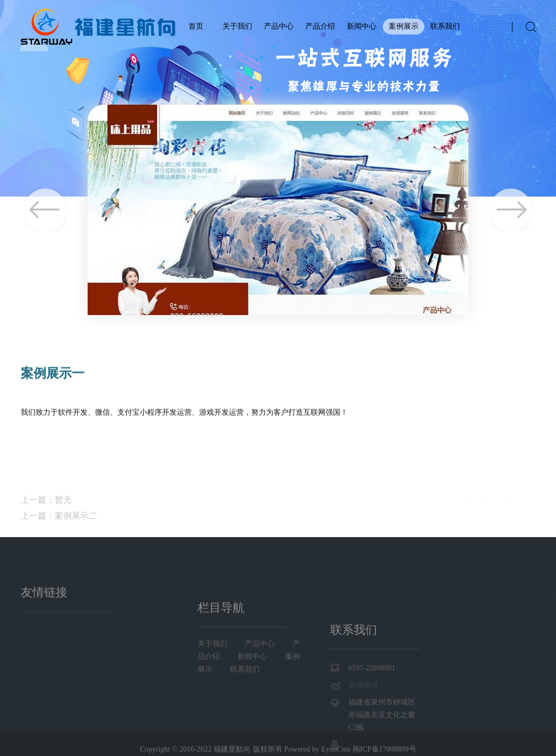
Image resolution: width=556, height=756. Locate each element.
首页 (196, 26)
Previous (45, 210)
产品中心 (279, 26)
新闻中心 (362, 26)
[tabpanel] (278, 98)
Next (511, 210)
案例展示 (404, 26)
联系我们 (445, 26)
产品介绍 (320, 26)
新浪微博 (363, 723)
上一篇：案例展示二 (59, 533)
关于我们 (237, 26)
